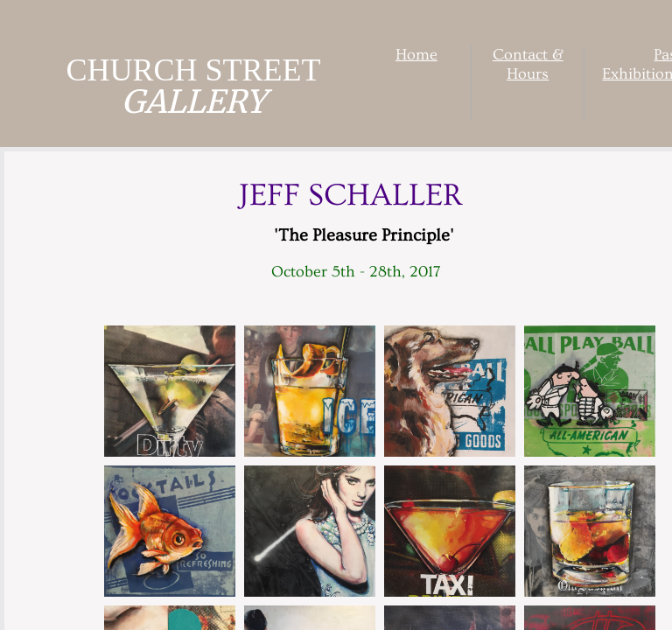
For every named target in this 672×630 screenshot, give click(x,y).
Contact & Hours (528, 64)
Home (416, 55)
